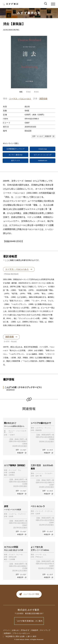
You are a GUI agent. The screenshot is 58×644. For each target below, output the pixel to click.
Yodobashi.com (43, 160)
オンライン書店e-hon (16, 155)
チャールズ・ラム (15, 470)
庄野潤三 (12, 475)
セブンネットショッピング (43, 155)
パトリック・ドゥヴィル (44, 511)
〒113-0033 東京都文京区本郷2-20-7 (29, 613)
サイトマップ (45, 630)
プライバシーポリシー (21, 633)
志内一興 (39, 476)
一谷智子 (12, 435)
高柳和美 (39, 430)
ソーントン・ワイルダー (44, 473)
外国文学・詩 (22, 453)
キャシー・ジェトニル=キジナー (17, 432)
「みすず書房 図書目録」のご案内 (29, 621)
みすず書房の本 (29, 13)
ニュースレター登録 (29, 594)
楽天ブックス (16, 160)
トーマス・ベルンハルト (20, 99)
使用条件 (7, 633)
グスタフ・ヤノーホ (16, 555)
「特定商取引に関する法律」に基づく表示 (20, 636)
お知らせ (15, 630)
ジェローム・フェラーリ (17, 514)
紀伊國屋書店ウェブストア (15, 149)
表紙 (21, 92)
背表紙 (28, 92)
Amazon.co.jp (42, 149)
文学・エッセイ (21, 450)
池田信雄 (43, 99)
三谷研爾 (12, 559)
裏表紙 (36, 92)
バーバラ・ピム (41, 555)
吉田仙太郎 (13, 557)
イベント (6, 630)
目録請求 (35, 630)
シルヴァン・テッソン (43, 428)
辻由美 (11, 516)
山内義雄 (12, 473)
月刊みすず (25, 630)
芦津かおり (39, 557)
